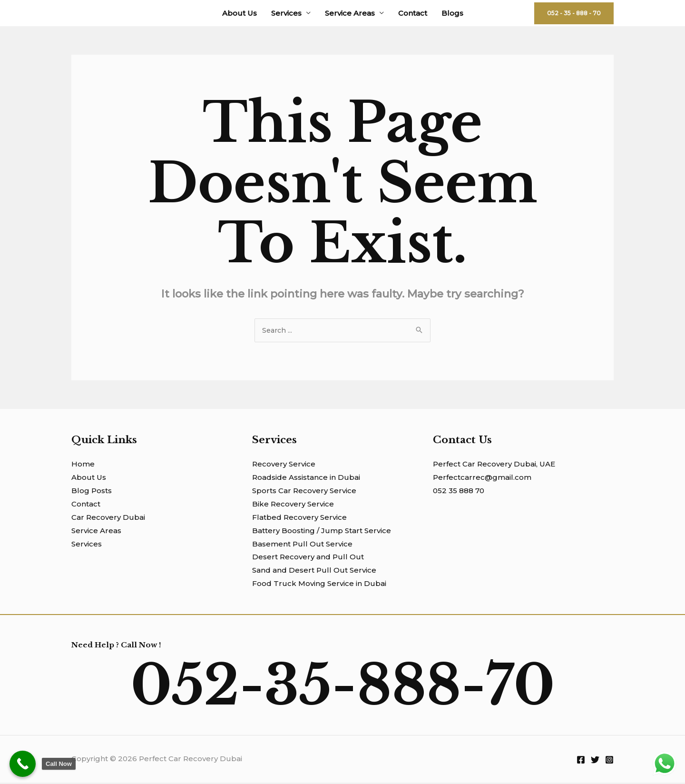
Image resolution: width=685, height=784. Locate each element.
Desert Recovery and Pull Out (308, 558)
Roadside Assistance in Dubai (306, 479)
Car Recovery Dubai (108, 519)
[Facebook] (581, 761)
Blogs (452, 13)
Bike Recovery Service (293, 505)
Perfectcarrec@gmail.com (482, 479)
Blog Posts (92, 492)
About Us (240, 13)
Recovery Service (284, 465)
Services (286, 13)
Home (83, 465)
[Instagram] (609, 761)
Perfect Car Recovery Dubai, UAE (494, 465)
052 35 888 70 (459, 492)
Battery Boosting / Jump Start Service (322, 532)
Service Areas (350, 13)
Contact (413, 13)
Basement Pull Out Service (302, 545)
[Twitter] (595, 761)
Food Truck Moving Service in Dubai (319, 585)
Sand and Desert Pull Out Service (314, 571)
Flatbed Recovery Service (299, 519)
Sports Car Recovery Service (304, 492)
